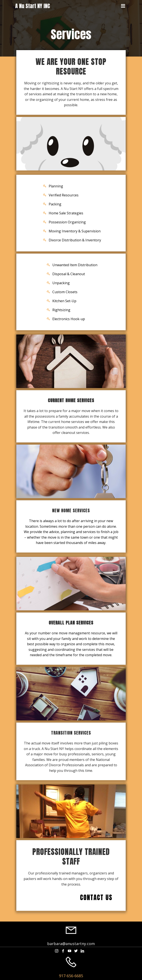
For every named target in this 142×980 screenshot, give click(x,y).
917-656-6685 (71, 976)
